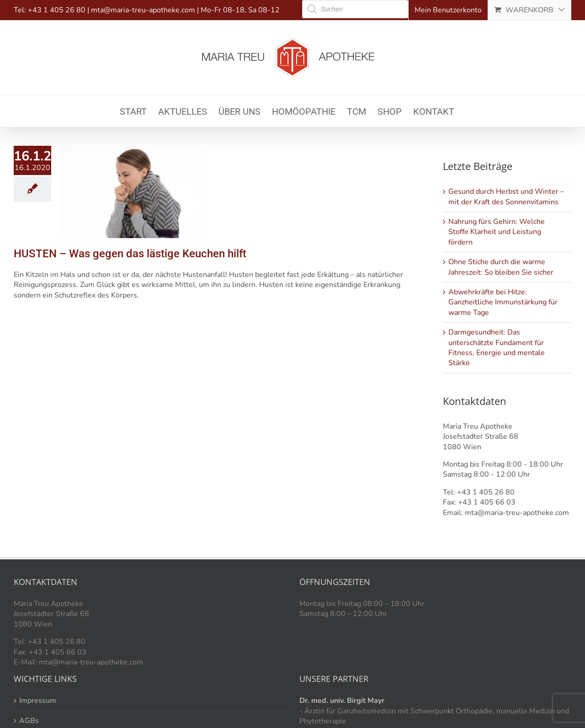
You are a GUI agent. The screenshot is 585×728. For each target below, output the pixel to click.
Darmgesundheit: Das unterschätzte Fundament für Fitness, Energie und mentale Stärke (497, 348)
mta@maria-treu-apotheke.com (143, 10)
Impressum (38, 701)
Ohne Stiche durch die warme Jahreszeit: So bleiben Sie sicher (501, 267)
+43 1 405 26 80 (57, 10)
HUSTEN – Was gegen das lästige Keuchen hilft (130, 254)
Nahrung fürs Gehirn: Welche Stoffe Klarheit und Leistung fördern (497, 232)
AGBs (29, 721)
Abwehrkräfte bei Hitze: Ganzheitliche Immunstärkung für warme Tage (503, 302)
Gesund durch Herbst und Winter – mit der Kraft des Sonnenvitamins (506, 197)
